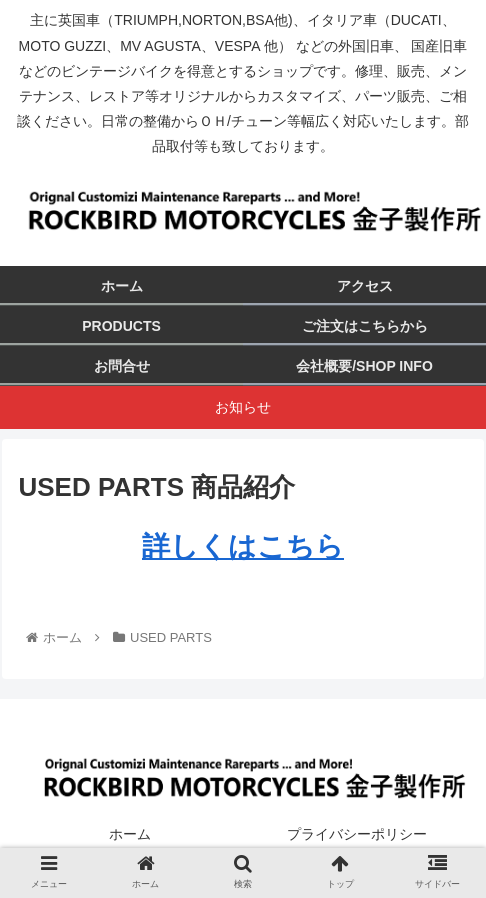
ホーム (130, 834)
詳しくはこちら (243, 546)
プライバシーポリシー (357, 834)
